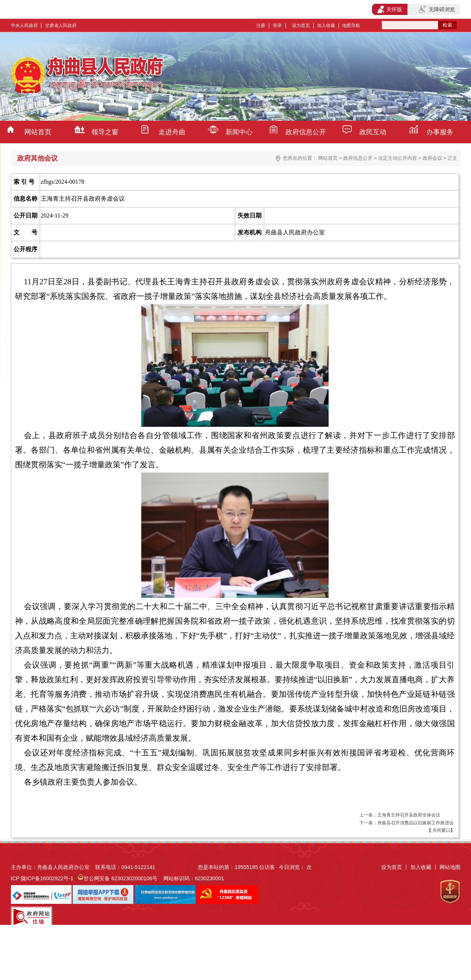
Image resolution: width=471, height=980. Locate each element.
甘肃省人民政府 (61, 26)
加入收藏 (326, 26)
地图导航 (351, 26)
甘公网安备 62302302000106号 (120, 878)
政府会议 (432, 158)
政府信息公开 (306, 132)
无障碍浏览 (437, 9)
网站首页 (38, 132)
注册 (261, 26)
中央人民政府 (24, 26)
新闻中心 (239, 132)
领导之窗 (105, 132)
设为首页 (301, 26)
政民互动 (373, 132)
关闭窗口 (441, 830)
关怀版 (390, 9)
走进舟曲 (172, 132)
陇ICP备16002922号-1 (47, 878)
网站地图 (450, 867)
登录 (277, 26)
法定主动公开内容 (398, 158)
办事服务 (440, 132)
